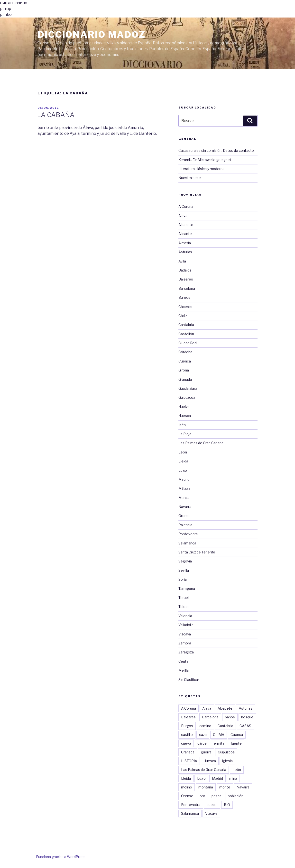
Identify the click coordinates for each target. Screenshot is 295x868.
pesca (217, 796)
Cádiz (183, 316)
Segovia (185, 561)
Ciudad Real (188, 343)
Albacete (186, 225)
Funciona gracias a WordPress (61, 857)
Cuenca (185, 361)
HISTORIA (189, 761)
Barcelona (187, 288)
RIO (227, 805)
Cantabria (186, 325)
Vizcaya (185, 634)
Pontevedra (188, 534)
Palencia (185, 525)
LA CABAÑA (56, 115)
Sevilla (184, 570)
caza (203, 735)
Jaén (182, 425)
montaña (206, 787)
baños (230, 717)
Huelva (184, 407)
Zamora (185, 643)
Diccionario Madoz (92, 35)
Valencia (185, 616)
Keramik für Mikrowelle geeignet (205, 160)
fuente (236, 743)
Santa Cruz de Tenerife (197, 552)
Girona (184, 370)
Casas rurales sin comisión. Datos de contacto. (217, 150)
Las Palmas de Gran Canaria (201, 443)
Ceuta (183, 661)
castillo (187, 735)
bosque (247, 717)
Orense (184, 516)
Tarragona (187, 589)
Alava (183, 216)
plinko (6, 14)
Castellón (186, 334)
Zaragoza (186, 652)
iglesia (227, 761)
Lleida (183, 461)
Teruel (184, 598)
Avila (182, 261)
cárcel (202, 743)
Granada (185, 379)
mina (233, 778)
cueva (186, 743)
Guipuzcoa (187, 397)
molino (187, 787)
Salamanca (187, 543)
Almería (185, 243)
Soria (183, 579)
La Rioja (185, 434)
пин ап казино (14, 3)
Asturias (185, 252)
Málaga (184, 488)
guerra (206, 752)
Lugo (183, 470)
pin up (6, 9)
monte (225, 787)
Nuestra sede (190, 178)
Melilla (184, 670)
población (236, 796)
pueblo (212, 805)
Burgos (184, 297)
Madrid (184, 479)
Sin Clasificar (189, 680)
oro (202, 796)
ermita (219, 743)
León (183, 452)
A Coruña (186, 206)
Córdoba (185, 352)
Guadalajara (188, 388)
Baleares (186, 279)
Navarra (185, 507)
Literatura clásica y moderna (201, 169)
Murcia (184, 498)
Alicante (185, 234)
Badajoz (185, 270)
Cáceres (185, 307)
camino (205, 726)
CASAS (245, 726)
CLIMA (219, 735)
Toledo (184, 607)
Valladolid (186, 625)
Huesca (185, 416)
